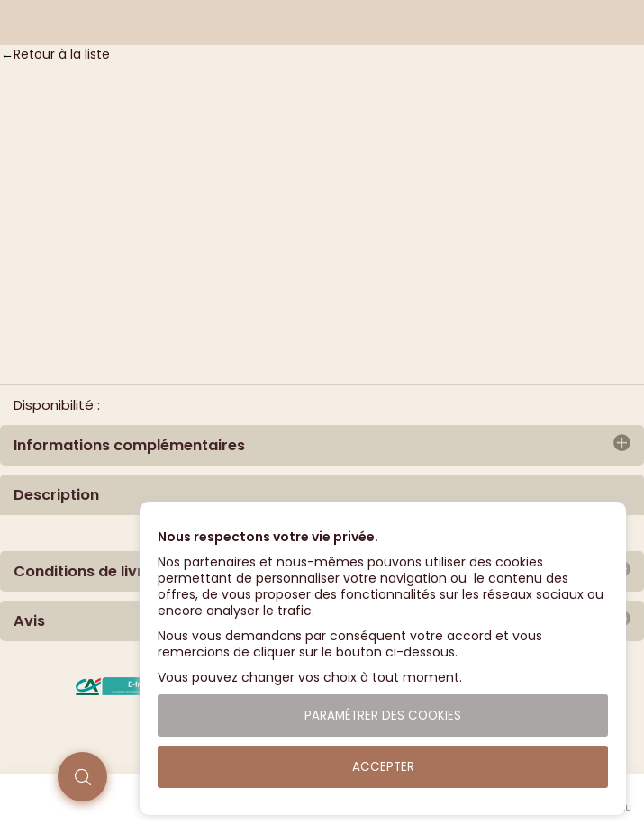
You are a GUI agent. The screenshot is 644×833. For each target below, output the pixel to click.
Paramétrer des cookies (383, 715)
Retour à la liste (62, 54)
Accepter (383, 767)
